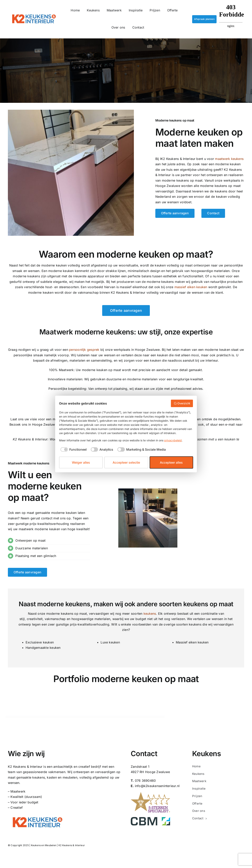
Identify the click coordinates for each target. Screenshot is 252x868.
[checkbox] (73, 449)
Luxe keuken (110, 642)
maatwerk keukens (229, 159)
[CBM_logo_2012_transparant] (150, 819)
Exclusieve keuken (40, 642)
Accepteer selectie (126, 462)
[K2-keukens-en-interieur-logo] (34, 13)
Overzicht (182, 403)
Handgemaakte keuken (43, 648)
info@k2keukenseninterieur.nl (157, 786)
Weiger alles (81, 462)
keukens (150, 614)
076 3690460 (145, 781)
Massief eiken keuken (192, 642)
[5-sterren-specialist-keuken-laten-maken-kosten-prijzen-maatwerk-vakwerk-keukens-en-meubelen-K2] (150, 794)
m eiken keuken (191, 287)
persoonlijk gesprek (84, 350)
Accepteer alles (171, 462)
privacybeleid (173, 440)
